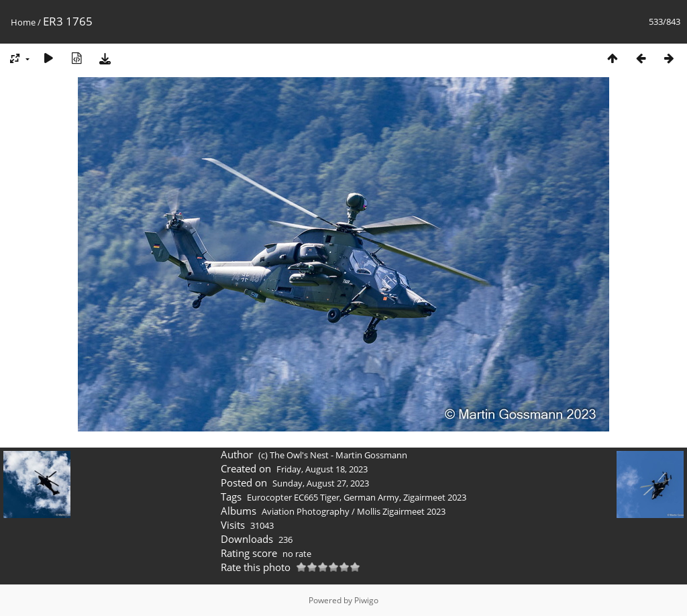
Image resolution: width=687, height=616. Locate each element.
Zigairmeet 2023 (435, 497)
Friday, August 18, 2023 (322, 469)
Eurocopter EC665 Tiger (293, 497)
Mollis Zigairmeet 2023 (401, 511)
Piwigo (366, 600)
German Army (371, 497)
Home (23, 22)
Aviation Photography (306, 511)
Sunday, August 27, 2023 (321, 483)
